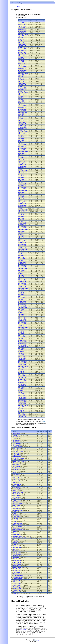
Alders (15, 531)
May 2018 (21, 177)
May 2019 (21, 158)
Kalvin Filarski (17, 500)
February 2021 (22, 124)
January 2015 (22, 243)
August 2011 (21, 309)
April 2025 (21, 42)
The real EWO (17, 484)
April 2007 (21, 394)
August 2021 (21, 114)
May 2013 (21, 275)
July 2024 (21, 57)
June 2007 (21, 391)
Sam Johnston (17, 437)
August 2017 (21, 192)
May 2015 (21, 236)
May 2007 (21, 392)
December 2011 (22, 303)
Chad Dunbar (17, 487)
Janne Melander (17, 520)
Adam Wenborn (17, 481)
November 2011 (22, 304)
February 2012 (22, 299)
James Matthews (18, 575)
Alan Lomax (16, 505)
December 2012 (22, 283)
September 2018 (23, 171)
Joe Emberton (17, 561)
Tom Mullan (16, 497)
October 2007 (22, 384)
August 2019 (21, 153)
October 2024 (22, 52)
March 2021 (21, 122)
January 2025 (22, 47)
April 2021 (21, 121)
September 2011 (23, 308)
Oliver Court (16, 463)
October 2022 (22, 91)
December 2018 (22, 166)
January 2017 (22, 203)
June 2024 (21, 59)
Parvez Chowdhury (18, 530)
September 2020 (23, 132)
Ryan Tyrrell (16, 566)
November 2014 (22, 246)
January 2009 (22, 360)
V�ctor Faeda (17, 562)
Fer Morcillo (16, 572)
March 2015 (21, 239)
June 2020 (21, 137)
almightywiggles (17, 443)
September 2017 (23, 190)
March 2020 (21, 142)
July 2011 (21, 311)
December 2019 (22, 147)
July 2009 (21, 350)
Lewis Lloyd (16, 489)
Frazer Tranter (17, 564)
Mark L (15, 450)
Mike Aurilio (16, 471)
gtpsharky (16, 507)
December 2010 (22, 322)
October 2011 (22, 306)
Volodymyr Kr (17, 590)
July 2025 (21, 38)
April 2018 (21, 179)
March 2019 (21, 161)
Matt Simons (16, 474)
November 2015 (22, 226)
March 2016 (21, 220)
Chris (14, 439)
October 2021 (22, 111)
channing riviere (17, 536)
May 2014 (21, 256)
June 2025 (21, 39)
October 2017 (22, 189)
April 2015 (21, 238)
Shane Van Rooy (18, 452)
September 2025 (23, 34)
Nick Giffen (16, 502)
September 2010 (23, 327)
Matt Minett (16, 479)
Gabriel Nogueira (18, 587)
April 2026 (21, 23)
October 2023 (22, 72)
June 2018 (21, 176)
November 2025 (22, 31)
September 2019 (23, 151)
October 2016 (22, 208)
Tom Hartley (16, 466)
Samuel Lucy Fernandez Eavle (22, 538)
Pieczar (15, 543)
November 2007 (22, 382)
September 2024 (23, 54)
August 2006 (21, 407)
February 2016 (22, 221)
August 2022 (21, 94)
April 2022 (21, 101)
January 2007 (22, 399)
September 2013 (23, 269)
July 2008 (21, 369)
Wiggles (15, 491)
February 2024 (22, 65)
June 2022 (21, 98)
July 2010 (21, 330)
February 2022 (22, 104)
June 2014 (21, 254)
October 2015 (22, 228)
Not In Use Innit (17, 494)
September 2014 (23, 249)
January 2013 (22, 282)
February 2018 (22, 182)
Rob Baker (16, 495)
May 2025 (21, 41)
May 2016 (21, 217)
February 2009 (22, 358)
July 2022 (21, 96)
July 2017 (21, 194)
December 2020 (22, 127)
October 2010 (22, 326)
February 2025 (22, 46)
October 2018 (22, 169)
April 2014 (21, 257)
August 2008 (21, 368)
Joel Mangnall (17, 548)
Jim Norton (16, 515)
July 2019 (21, 155)
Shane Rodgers (17, 447)
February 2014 (22, 260)
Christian (15, 574)
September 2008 (23, 366)
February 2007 (22, 397)
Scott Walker (16, 557)
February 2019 (22, 163)
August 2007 (21, 387)
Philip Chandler (17, 523)
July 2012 (21, 291)
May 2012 (21, 295)
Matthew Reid (17, 593)
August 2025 (21, 36)
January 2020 (22, 145)
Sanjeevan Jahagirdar (19, 461)
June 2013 (21, 273)
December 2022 (22, 88)
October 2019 (22, 150)
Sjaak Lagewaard (18, 567)
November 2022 (22, 90)
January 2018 (22, 184)
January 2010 (22, 340)
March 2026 (21, 25)
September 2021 (23, 112)
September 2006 (23, 405)
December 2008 (22, 361)
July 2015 (21, 233)
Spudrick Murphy (18, 579)
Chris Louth (16, 442)
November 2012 (22, 285)
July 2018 (21, 174)
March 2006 (21, 415)
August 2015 (21, 231)
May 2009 (21, 353)
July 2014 (21, 252)
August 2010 (21, 329)
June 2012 (21, 293)
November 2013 (22, 265)
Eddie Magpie (17, 517)
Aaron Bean (16, 476)
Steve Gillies (16, 499)
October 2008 (22, 365)
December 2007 (22, 381)
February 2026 (22, 26)
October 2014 (22, 247)
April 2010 (21, 335)
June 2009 (21, 352)
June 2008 (21, 371)
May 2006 (21, 412)
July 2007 (21, 389)
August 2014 (21, 251)
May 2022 (21, 99)
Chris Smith (16, 551)
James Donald (17, 440)
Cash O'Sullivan (17, 526)
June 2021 (21, 117)
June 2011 (21, 312)
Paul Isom (16, 533)
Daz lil (15, 539)
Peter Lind (16, 518)
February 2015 (22, 241)
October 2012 (22, 286)
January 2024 (22, 67)
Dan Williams (17, 486)
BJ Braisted (16, 546)
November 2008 (22, 363)
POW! (14, 513)
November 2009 (22, 343)
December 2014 (22, 244)
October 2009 (22, 345)
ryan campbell (17, 552)
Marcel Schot (17, 580)
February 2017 (22, 202)
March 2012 (21, 298)
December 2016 (22, 205)
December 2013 (22, 264)
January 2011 (22, 321)
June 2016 (21, 215)
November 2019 (22, 148)
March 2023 (21, 83)
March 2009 (21, 356)
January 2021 (22, 125)
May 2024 (21, 60)
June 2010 (21, 332)
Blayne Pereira (17, 456)
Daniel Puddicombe (18, 504)
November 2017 (22, 187)
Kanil (14, 512)
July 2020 (21, 135)
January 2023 (22, 86)
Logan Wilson (17, 455)
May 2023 (21, 80)
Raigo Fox (16, 592)
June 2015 (21, 234)
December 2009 (22, 342)
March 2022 (21, 103)
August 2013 (21, 270)
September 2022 (23, 93)
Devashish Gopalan (19, 458)
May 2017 (21, 197)
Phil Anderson (17, 534)
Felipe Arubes (17, 582)
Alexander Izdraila (18, 492)
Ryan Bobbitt (17, 569)
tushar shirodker (17, 584)
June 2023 (21, 78)
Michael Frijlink (17, 571)
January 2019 (22, 164)
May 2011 (21, 314)
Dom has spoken (18, 577)
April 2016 (21, 218)
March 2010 (21, 337)
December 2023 (22, 68)
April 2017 (21, 199)
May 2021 (21, 119)
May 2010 (21, 334)
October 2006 (22, 404)
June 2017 (21, 195)
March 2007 (21, 395)
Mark (14, 473)
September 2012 (23, 288)
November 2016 (22, 207)
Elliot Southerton (18, 510)
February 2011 (22, 319)
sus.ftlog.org (24, 629)
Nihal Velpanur (17, 465)
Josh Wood (16, 541)
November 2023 (22, 70)
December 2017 (22, 186)
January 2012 (22, 301)
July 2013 (21, 272)
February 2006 (22, 417)
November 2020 (22, 129)
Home (18, 7)
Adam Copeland (17, 478)
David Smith (16, 469)
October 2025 (22, 33)
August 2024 (21, 55)
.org (36, 640)
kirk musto (16, 445)
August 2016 (21, 212)
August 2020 (21, 134)
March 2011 (21, 317)
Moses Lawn (16, 435)
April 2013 (21, 277)
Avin (14, 549)
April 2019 (21, 160)
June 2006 (21, 410)
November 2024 (22, 51)
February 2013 (22, 280)
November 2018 (22, 168)
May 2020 (21, 138)
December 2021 (22, 108)
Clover (15, 521)
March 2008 (21, 376)
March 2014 (21, 259)
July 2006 (21, 408)
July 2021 (21, 116)
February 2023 (22, 85)
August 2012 (21, 290)
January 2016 (22, 223)
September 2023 (23, 73)
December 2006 (22, 400)
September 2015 (23, 230)
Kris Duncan (16, 468)
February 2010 (22, 339)
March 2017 (21, 200)
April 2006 (21, 413)
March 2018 (21, 181)
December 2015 (22, 225)
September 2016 (23, 210)
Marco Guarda (17, 585)
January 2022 (22, 106)
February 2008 (22, 378)
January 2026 (22, 28)
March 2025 (21, 44)
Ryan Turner (16, 434)
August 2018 (21, 173)
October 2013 (22, 267)
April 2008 (21, 374)
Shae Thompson (18, 588)
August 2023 (21, 75)
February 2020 (22, 143)
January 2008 (22, 379)
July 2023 (21, 77)
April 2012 (21, 296)
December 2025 (22, 29)
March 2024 (21, 64)
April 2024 (21, 62)
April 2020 (21, 140)
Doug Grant (16, 508)
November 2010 (22, 324)
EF (14, 559)
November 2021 (22, 109)
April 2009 (21, 355)
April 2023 (21, 81)
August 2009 (21, 348)
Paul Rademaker (18, 554)
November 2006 (22, 402)
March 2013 (21, 278)
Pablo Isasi (16, 544)
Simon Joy (16, 460)
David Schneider (18, 525)
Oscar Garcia (17, 448)
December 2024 (22, 49)
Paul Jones (16, 453)
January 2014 (22, 262)
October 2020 (22, 130)
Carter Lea (16, 528)
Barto (14, 482)
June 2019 (21, 156)
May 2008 (21, 373)
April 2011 (21, 316)
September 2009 (23, 347)
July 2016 (21, 213)
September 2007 (23, 386)
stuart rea (16, 556)
